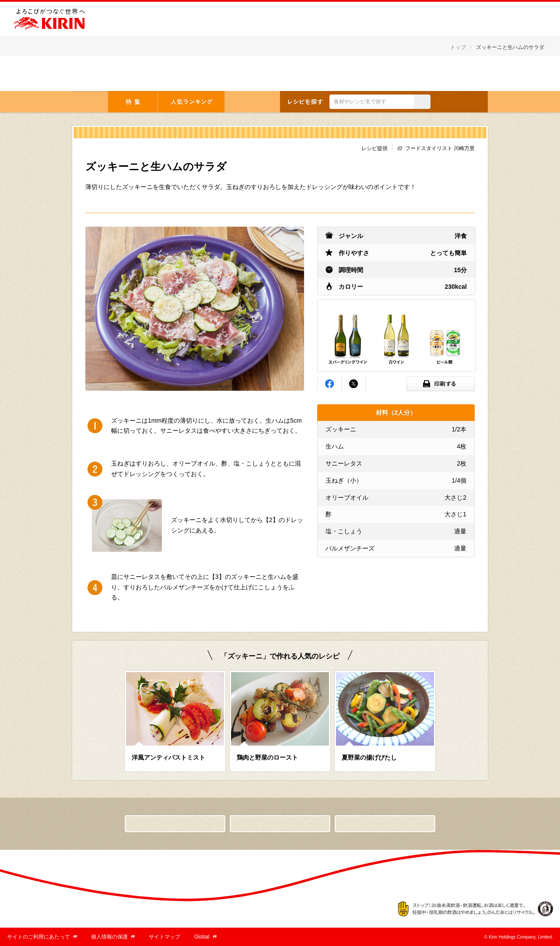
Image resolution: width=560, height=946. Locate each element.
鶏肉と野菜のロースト (267, 757)
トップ (458, 47)
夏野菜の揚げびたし (369, 757)
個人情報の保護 (113, 937)
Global (205, 937)
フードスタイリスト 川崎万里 (440, 148)
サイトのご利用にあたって (42, 937)
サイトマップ (164, 937)
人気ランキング (191, 102)
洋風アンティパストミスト (168, 757)
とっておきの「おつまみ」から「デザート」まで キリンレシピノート (128, 73)
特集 (133, 102)
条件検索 (459, 102)
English (459, 74)
